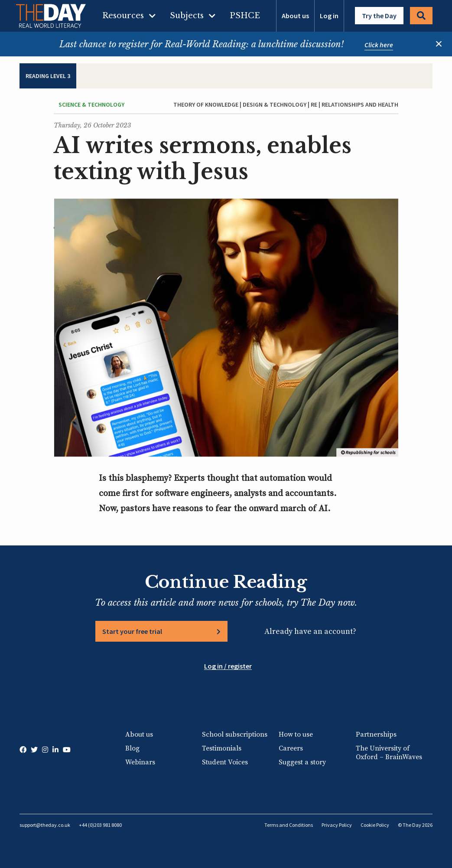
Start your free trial (132, 631)
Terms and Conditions (289, 825)
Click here (379, 45)
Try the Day (379, 16)
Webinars (140, 762)
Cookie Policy (375, 825)
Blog (132, 748)
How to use (296, 734)
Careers (291, 748)
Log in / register (228, 666)
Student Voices (225, 762)
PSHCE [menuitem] (245, 16)
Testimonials (222, 748)
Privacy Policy (337, 825)
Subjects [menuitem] (187, 16)
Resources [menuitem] (123, 16)
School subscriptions (235, 734)
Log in (329, 16)
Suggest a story (302, 762)
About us (295, 16)
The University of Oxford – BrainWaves (389, 753)
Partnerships (376, 734)
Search (421, 16)
